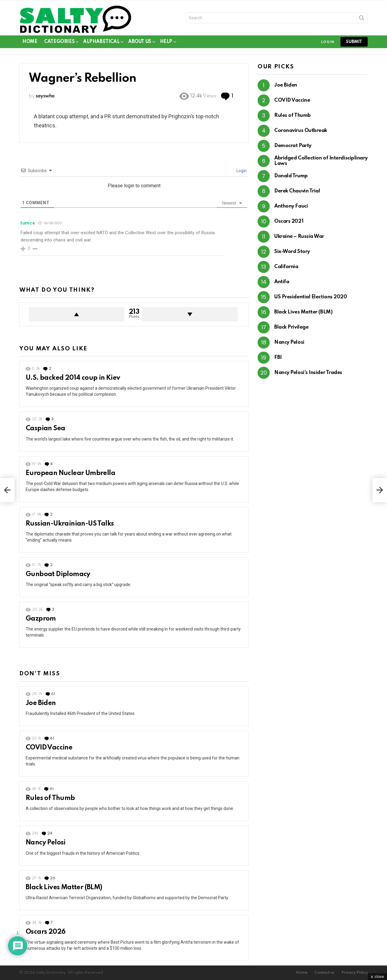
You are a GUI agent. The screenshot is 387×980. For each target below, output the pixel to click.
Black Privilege (291, 327)
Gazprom (41, 619)
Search (362, 19)
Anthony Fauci (291, 206)
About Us (140, 43)
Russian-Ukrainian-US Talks (70, 524)
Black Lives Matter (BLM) (64, 887)
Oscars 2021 (289, 221)
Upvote (76, 314)
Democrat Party (293, 146)
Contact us (324, 973)
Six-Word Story (292, 252)
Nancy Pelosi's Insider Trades (308, 373)
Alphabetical (101, 43)
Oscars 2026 (46, 932)
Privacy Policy (354, 973)
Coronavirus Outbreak (301, 131)
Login (241, 171)
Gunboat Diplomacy (58, 574)
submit (354, 42)
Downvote (190, 314)
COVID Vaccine (49, 748)
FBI (278, 357)
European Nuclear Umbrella (70, 473)
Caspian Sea (45, 428)
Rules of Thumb (50, 798)
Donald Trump (291, 176)
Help (166, 43)
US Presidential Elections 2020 (311, 297)
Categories (59, 43)
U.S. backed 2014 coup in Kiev (73, 378)
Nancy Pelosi (46, 843)
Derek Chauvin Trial (297, 191)
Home (30, 42)
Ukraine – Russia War (299, 236)
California (286, 267)
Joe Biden (41, 703)
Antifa (282, 282)
